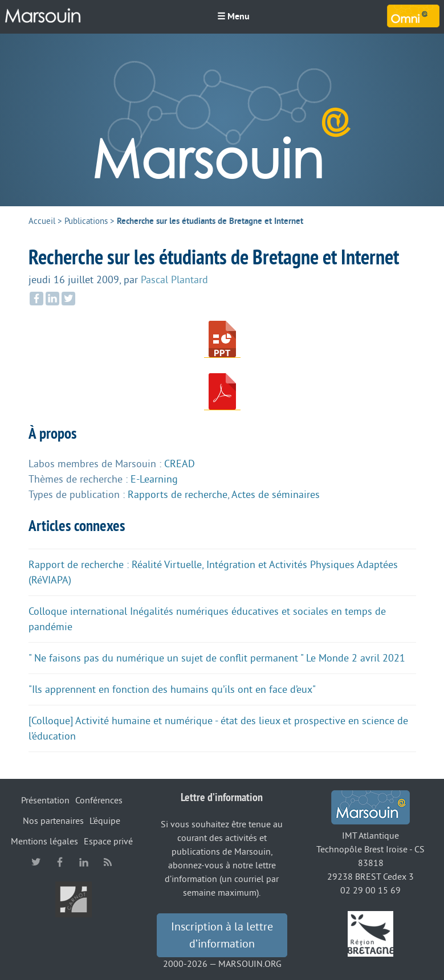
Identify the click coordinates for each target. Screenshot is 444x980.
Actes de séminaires (276, 495)
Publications (86, 221)
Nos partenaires (53, 821)
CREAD (180, 464)
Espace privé (108, 842)
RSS (108, 862)
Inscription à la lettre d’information (222, 936)
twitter (36, 862)
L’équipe (105, 821)
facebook (60, 862)
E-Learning (154, 479)
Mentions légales (44, 842)
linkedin (84, 862)
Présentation (45, 801)
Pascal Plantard (174, 280)
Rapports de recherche (178, 495)
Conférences (99, 801)
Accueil (42, 221)
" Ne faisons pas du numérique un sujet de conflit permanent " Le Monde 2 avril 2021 (217, 658)
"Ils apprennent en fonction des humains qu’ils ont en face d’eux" (172, 689)
